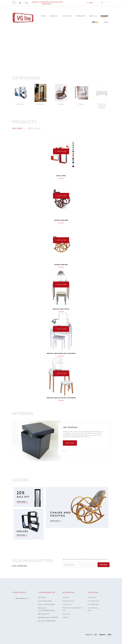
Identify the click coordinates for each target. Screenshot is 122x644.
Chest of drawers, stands (102, 106)
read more (70, 443)
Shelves (20, 104)
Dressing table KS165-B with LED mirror (61, 353)
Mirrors (41, 104)
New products (68, 601)
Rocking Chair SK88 (61, 220)
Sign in (15, 3)
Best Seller (34, 128)
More (106, 22)
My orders (92, 598)
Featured (17, 128)
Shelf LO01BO (61, 176)
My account (93, 592)
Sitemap (66, 617)
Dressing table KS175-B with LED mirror (61, 398)
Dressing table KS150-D (61, 309)
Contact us (67, 604)
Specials (66, 598)
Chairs (61, 104)
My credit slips (94, 601)
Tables (81, 104)
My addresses (93, 604)
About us (66, 614)
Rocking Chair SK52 (61, 265)
